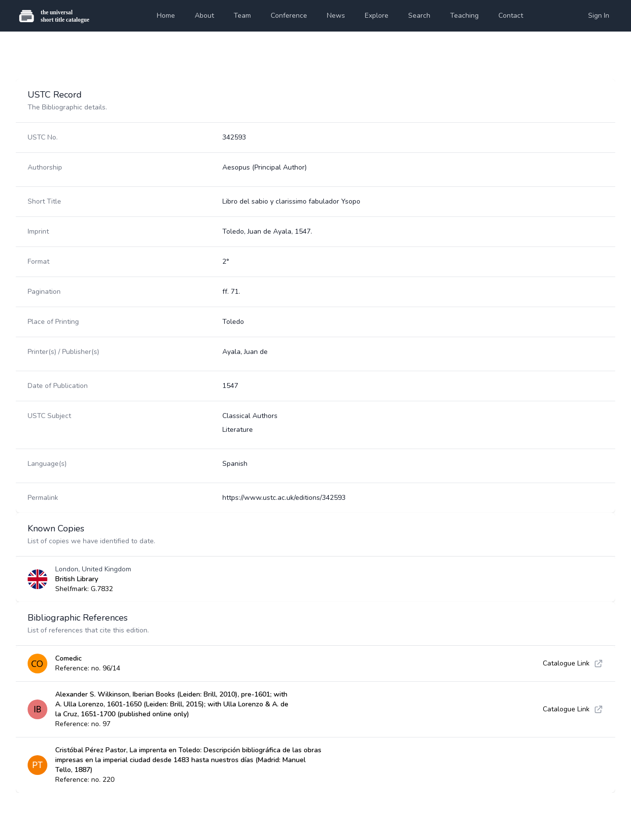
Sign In (599, 16)
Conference (289, 16)
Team (242, 16)
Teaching (464, 16)
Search (419, 16)
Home (166, 16)
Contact (511, 16)
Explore (377, 16)
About (204, 16)
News (336, 16)
